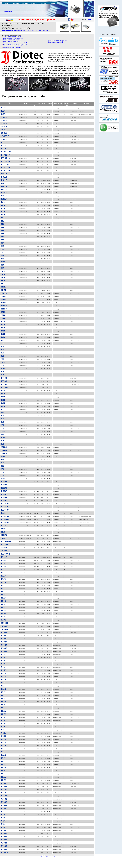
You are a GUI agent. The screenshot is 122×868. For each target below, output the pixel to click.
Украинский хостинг (41, 857)
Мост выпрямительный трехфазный (12, 47)
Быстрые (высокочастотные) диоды (12, 37)
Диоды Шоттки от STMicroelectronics (13, 38)
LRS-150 (31, 31)
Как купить (53, 3)
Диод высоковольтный (55, 42)
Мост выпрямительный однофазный (12, 46)
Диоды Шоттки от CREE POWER (12, 40)
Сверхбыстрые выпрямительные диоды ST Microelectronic (18, 43)
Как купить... (9, 11)
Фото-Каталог (25, 3)
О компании (16, 3)
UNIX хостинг (49, 857)
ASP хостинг (55, 857)
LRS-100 (24, 31)
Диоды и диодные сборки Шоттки (12, 41)
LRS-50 (11, 31)
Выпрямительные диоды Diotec (58, 40)
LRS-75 (17, 31)
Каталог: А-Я (34, 3)
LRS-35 (5, 31)
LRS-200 (38, 31)
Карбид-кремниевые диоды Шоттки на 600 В (15, 44)
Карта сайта (44, 3)
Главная (7, 3)
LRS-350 (45, 31)
